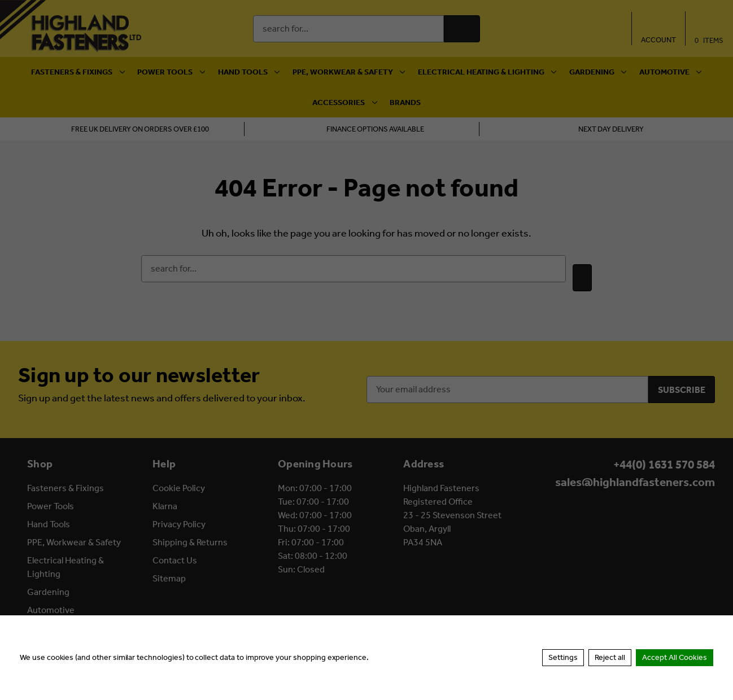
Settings (563, 657)
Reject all (610, 657)
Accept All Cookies (675, 657)
